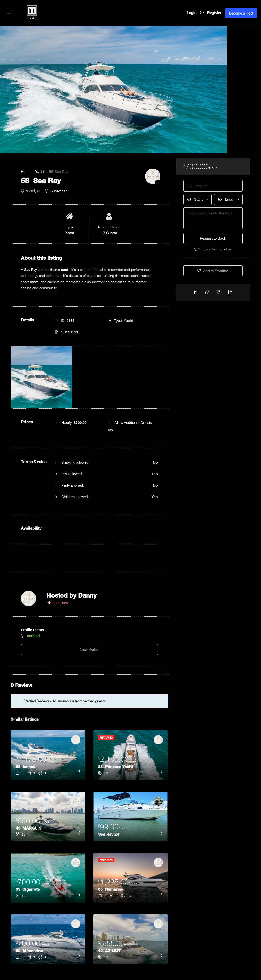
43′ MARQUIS (29, 804)
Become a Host (241, 13)
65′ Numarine (111, 865)
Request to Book (213, 238)
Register (214, 13)
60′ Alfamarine (30, 927)
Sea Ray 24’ (109, 810)
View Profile (89, 627)
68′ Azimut (26, 742)
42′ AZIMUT (110, 927)
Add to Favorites (213, 271)
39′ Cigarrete (28, 865)
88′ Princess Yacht (116, 742)
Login (192, 13)
